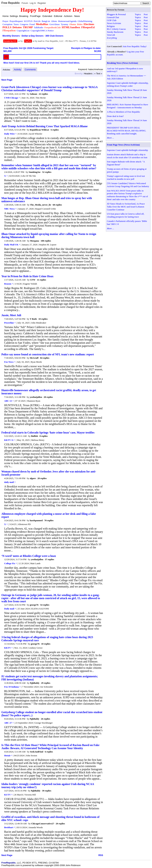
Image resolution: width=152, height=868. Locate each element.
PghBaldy (35, 683)
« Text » (98, 74)
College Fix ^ (11, 563)
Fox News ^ (10, 362)
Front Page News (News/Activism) (123, 145)
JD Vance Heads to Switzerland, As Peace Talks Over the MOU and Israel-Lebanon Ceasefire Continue (126, 207)
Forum (25, 3)
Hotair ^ (8, 755)
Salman (33, 94)
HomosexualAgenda (67, 21)
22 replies (43, 94)
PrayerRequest (16, 21)
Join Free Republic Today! (135, 46)
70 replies (49, 520)
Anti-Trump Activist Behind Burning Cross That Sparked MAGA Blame (44, 126)
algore (33, 478)
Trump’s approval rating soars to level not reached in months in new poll (126, 177)
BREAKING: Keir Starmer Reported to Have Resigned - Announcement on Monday (127, 106)
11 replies (42, 280)
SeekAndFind (37, 752)
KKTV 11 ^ (10, 440)
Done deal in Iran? (115, 116)
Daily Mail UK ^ (12, 245)
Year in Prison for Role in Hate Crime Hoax (27, 276)
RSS (101, 855)
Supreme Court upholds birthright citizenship (127, 150)
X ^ (6, 176)
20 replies (60, 824)
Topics (138, 14)
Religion (111, 26)
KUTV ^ (8, 795)
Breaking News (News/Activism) (122, 63)
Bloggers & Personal (116, 14)
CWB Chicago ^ (12, 98)
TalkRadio (39, 27)
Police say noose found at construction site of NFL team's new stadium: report (48, 354)
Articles (7, 70)
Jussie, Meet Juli (11, 315)
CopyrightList (23, 31)
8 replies (44, 436)
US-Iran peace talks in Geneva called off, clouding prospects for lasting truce (126, 215)
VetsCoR (111, 35)
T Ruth (33, 319)
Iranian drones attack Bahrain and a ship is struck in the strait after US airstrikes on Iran (127, 156)
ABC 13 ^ (9, 401)
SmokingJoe (35, 172)
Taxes (16, 24)
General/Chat (113, 17)
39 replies (47, 791)
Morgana (34, 241)
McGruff (34, 358)
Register (42, 3)
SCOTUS (28, 21)
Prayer (5, 21)
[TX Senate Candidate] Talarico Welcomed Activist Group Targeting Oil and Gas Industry (128, 185)
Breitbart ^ (10, 827)
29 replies (46, 683)
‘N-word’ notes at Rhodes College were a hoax (29, 556)
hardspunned (36, 520)
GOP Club (112, 20)
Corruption (7, 24)
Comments (30, 70)
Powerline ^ (10, 323)
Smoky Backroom (115, 32)
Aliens (54, 21)
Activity (17, 70)
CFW (33, 280)
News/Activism (114, 23)
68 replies (57, 205)
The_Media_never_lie (40, 205)
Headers (88, 74)
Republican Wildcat (39, 130)
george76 (34, 605)
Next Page (7, 80)
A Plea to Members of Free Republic (124, 112)
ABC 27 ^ (9, 723)
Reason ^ (9, 284)
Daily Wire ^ (10, 134)
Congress (24, 24)
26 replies (46, 719)
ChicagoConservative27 (43, 824)
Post (146, 14)
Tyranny (65, 24)
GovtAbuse (54, 24)
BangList (46, 21)
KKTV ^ (8, 648)
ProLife (37, 21)
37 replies (50, 559)
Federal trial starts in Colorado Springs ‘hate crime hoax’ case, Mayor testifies (48, 433)
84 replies (45, 358)
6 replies (55, 130)
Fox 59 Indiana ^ (12, 687)
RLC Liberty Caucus (116, 29)
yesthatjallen (36, 397)
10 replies (43, 319)
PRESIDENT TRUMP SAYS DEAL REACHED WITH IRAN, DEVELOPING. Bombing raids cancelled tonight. (126, 131)
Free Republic (11, 3)
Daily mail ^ (10, 609)
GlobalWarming (85, 21)
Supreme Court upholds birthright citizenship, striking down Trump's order (128, 84)
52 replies (47, 172)
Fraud (32, 24)
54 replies (45, 605)
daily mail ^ (10, 482)
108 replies (46, 241)
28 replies (48, 397)
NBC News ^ (10, 209)
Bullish (34, 436)
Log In (33, 3)
